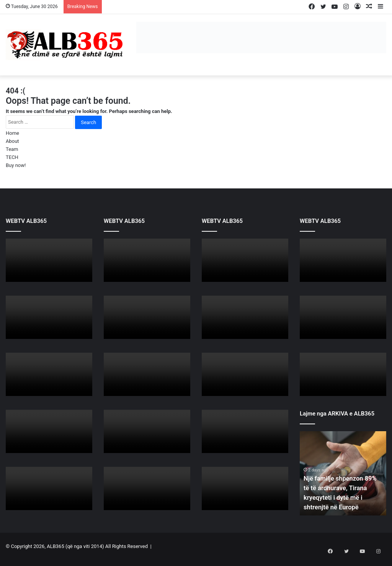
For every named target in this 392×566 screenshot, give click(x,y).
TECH (12, 157)
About (12, 141)
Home (12, 133)
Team (12, 149)
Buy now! (16, 165)
